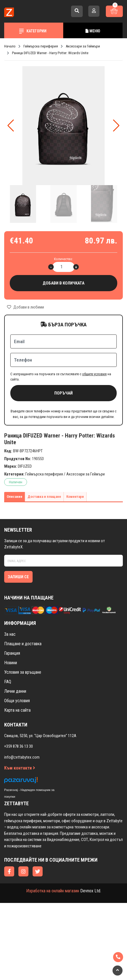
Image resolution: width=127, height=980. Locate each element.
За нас (10, 634)
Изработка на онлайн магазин (53, 891)
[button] (116, 126)
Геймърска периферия (44, 474)
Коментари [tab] (75, 497)
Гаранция (12, 653)
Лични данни (15, 691)
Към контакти (20, 768)
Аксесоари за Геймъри (86, 474)
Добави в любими (25, 307)
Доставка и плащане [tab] (44, 497)
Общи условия (17, 701)
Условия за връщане (23, 672)
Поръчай (63, 393)
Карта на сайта (17, 710)
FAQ (8, 682)
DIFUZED (25, 466)
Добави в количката (63, 283)
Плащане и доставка (23, 644)
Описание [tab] (14, 497)
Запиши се (18, 577)
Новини (11, 663)
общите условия (94, 374)
